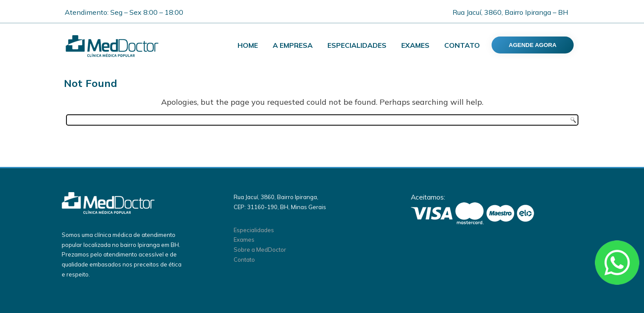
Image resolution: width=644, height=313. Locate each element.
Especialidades (357, 45)
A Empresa (293, 45)
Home (248, 45)
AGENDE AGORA (533, 45)
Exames (415, 45)
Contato (462, 45)
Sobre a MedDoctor (260, 250)
